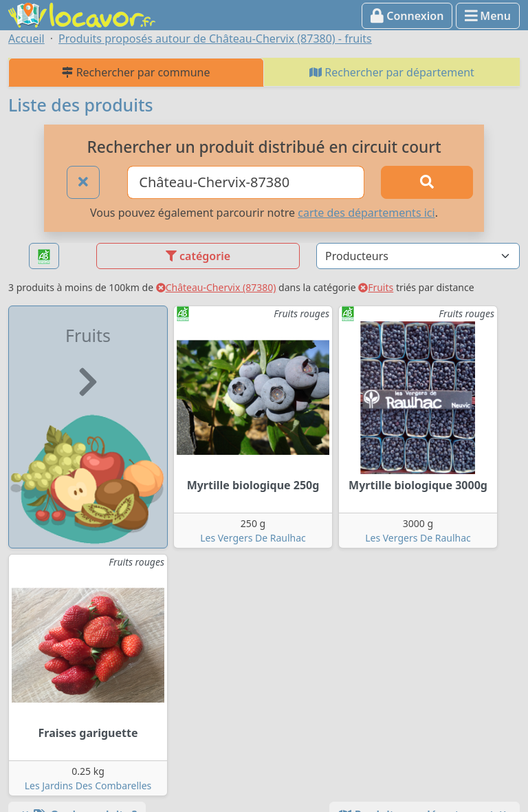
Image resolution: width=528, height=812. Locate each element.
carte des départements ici (366, 213)
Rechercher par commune (136, 72)
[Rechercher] (427, 182)
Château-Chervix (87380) (216, 287)
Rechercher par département (392, 72)
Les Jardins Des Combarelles (88, 786)
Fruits (376, 287)
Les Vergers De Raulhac (253, 538)
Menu (488, 16)
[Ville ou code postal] (246, 182)
